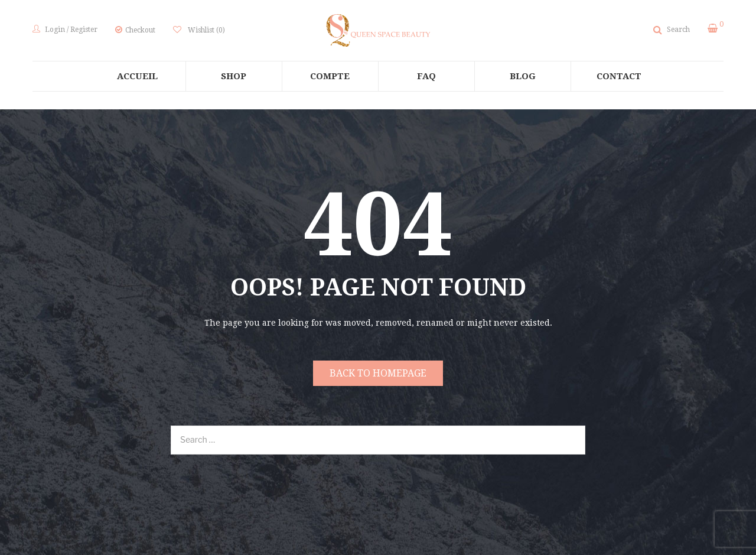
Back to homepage (378, 373)
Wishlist (206, 30)
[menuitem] (138, 76)
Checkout (140, 30)
